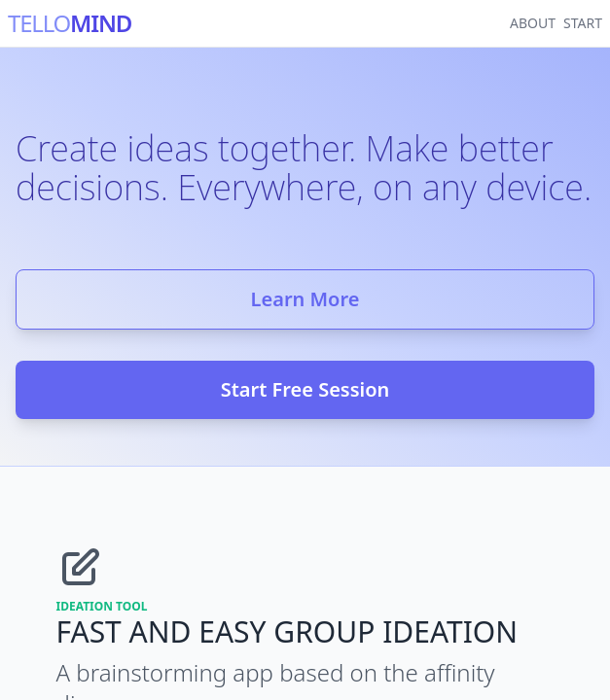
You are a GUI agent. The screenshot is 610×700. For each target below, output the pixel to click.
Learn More (305, 299)
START (583, 23)
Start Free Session (305, 389)
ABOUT (533, 23)
